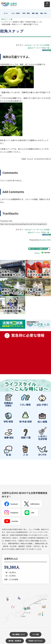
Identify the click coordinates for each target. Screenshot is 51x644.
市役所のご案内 (18, 22)
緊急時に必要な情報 (25, 353)
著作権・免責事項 (15, 641)
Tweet (37, 253)
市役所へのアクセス (35, 641)
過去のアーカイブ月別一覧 (38, 48)
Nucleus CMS (45, 240)
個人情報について (19, 634)
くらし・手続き (15, 13)
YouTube (11, 521)
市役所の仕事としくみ (34, 22)
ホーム (6, 13)
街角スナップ (17, 24)
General (28, 45)
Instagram (11, 513)
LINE (29, 513)
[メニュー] (47, 4)
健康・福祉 (35, 13)
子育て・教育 (26, 13)
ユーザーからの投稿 (41, 45)
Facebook (11, 504)
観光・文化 (44, 13)
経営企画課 (6, 24)
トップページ (6, 22)
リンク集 (35, 634)
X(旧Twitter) (32, 504)
